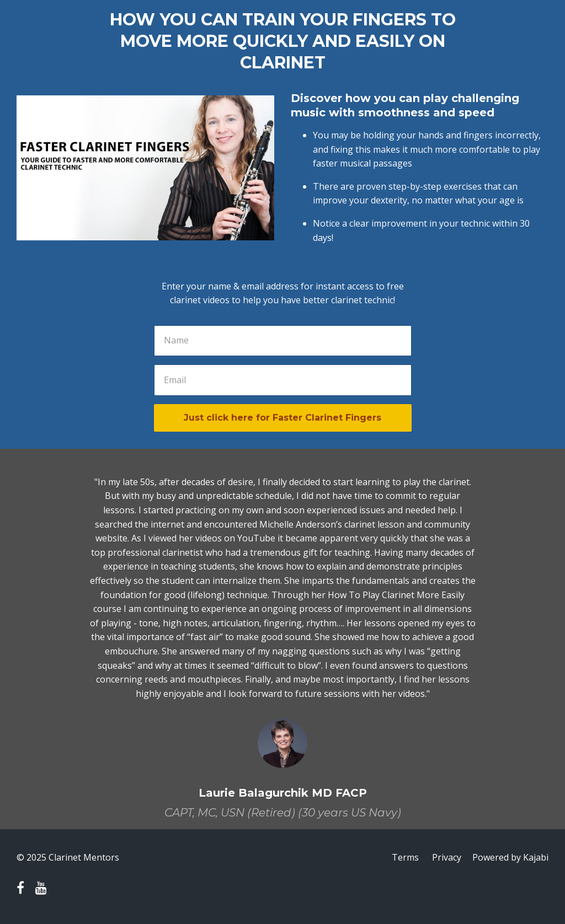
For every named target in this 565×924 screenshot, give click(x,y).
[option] (282, 639)
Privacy (447, 857)
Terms (405, 857)
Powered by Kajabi (510, 857)
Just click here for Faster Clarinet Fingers (282, 418)
